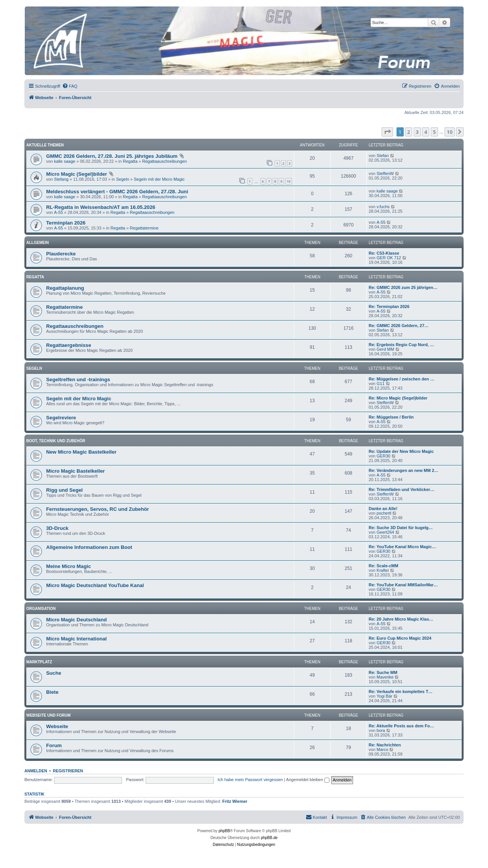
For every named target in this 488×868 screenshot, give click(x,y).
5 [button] (434, 132)
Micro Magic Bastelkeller (75, 471)
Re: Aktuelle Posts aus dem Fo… (401, 726)
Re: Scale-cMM (384, 566)
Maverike (385, 677)
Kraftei (383, 570)
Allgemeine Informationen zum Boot (89, 547)
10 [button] (450, 132)
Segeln (123, 179)
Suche (54, 673)
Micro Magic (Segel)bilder (77, 174)
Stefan (383, 156)
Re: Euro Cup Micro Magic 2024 (400, 638)
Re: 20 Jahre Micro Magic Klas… (401, 619)
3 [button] (417, 132)
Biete (52, 692)
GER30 (384, 456)
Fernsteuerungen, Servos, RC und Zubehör (98, 509)
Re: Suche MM (383, 672)
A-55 (59, 212)
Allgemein (38, 243)
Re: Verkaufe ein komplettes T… (401, 692)
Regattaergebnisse (69, 345)
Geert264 (385, 532)
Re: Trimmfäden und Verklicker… (401, 489)
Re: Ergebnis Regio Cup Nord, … (401, 345)
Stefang (61, 179)
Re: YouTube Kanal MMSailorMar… (403, 585)
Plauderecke (61, 254)
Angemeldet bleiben (307, 780)
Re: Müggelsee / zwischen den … (401, 379)
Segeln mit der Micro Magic (159, 179)
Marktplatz (39, 662)
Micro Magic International (76, 639)
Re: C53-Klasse (384, 253)
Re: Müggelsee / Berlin (391, 417)
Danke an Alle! (383, 509)
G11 (381, 383)
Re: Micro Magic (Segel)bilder (398, 398)
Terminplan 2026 (66, 223)
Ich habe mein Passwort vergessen (250, 780)
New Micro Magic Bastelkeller (81, 452)
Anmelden (36, 771)
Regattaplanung (65, 288)
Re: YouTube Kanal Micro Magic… (402, 547)
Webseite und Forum (48, 715)
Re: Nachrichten (385, 745)
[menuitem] (70, 86)
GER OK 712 (389, 258)
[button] (387, 132)
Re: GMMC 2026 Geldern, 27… (399, 326)
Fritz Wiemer (235, 801)
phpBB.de (269, 838)
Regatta (130, 161)
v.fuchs (383, 207)
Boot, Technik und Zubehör (56, 441)
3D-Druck (57, 528)
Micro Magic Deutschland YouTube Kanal (95, 585)
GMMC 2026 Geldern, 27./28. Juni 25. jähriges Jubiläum (112, 156)
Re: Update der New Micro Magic (401, 451)
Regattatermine (144, 228)
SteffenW (385, 173)
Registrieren (68, 771)
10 (289, 181)
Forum (54, 745)
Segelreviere (61, 418)
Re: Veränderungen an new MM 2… (404, 470)
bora (381, 730)
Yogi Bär (384, 696)
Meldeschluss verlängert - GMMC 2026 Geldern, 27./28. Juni (117, 192)
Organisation (41, 609)
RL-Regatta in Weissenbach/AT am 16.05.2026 (101, 207)
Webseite (57, 726)
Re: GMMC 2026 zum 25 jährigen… (403, 287)
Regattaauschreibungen (165, 161)
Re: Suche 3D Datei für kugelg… (401, 528)
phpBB (224, 831)
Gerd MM (385, 349)
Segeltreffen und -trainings (78, 379)
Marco (383, 749)
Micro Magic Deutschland (76, 620)
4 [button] (426, 132)
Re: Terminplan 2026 (389, 306)
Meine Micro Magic (68, 566)
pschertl (384, 513)
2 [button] (409, 132)
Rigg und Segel (64, 490)
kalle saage (65, 161)
